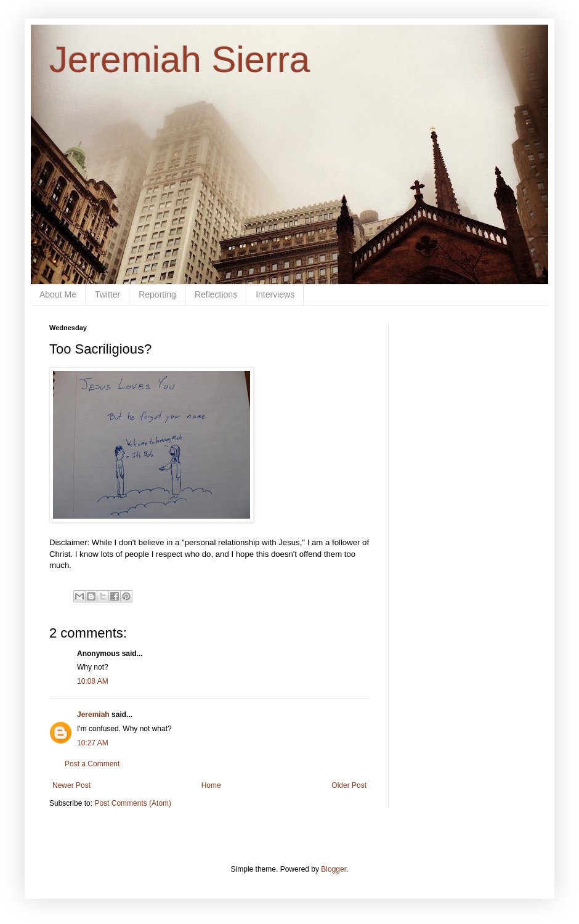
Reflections (216, 294)
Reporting (157, 294)
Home (211, 785)
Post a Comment (92, 764)
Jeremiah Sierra (180, 59)
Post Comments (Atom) (133, 803)
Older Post (349, 785)
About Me (58, 294)
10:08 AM (93, 681)
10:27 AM (93, 743)
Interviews (275, 294)
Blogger (334, 869)
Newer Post (71, 785)
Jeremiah (93, 715)
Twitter (107, 294)
